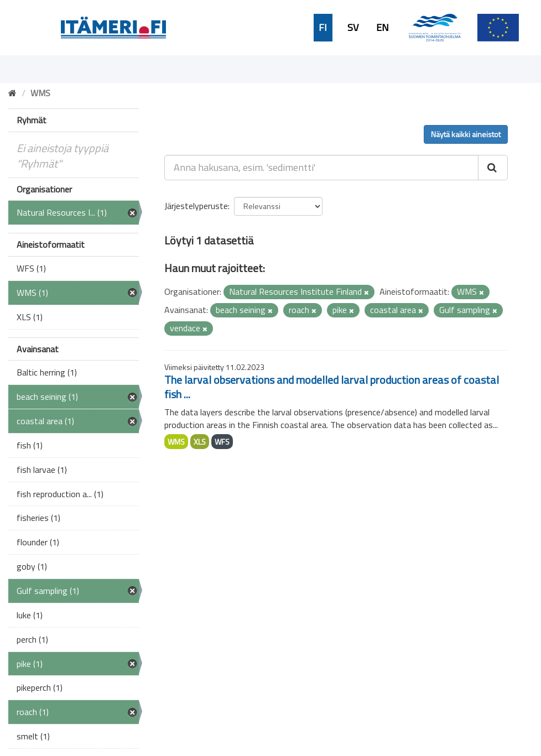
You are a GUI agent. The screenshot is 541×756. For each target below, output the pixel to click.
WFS (222, 442)
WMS (176, 442)
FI (323, 28)
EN (383, 28)
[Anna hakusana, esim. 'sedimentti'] (321, 168)
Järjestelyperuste (196, 206)
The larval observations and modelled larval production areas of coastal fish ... (332, 387)
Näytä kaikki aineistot (466, 134)
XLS (200, 442)
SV (353, 28)
